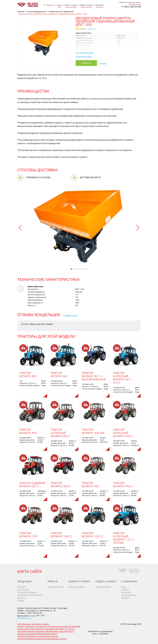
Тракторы (21, 586)
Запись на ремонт (77, 586)
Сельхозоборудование (27, 591)
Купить (86, 63)
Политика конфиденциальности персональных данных (42, 638)
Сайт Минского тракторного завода (33, 623)
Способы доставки (84, 56)
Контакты (125, 597)
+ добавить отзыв (70, 315)
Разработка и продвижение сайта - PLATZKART (100, 632)
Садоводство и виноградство (30, 594)
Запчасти (21, 597)
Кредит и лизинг (86, 5)
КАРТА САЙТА (30, 571)
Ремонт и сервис (71, 5)
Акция (60, 5)
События (125, 589)
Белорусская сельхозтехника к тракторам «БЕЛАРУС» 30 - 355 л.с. (46, 628)
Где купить (126, 591)
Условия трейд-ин (55, 586)
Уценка (20, 599)
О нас (124, 586)
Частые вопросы (128, 594)
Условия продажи (103, 586)
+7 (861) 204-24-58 (131, 7)
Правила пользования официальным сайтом (37, 633)
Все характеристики (85, 53)
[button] (20, 228)
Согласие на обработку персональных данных (38, 635)
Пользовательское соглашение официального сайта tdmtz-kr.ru (46, 630)
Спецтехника (23, 589)
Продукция (50, 5)
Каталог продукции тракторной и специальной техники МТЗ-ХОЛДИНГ (49, 626)
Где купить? (100, 5)
